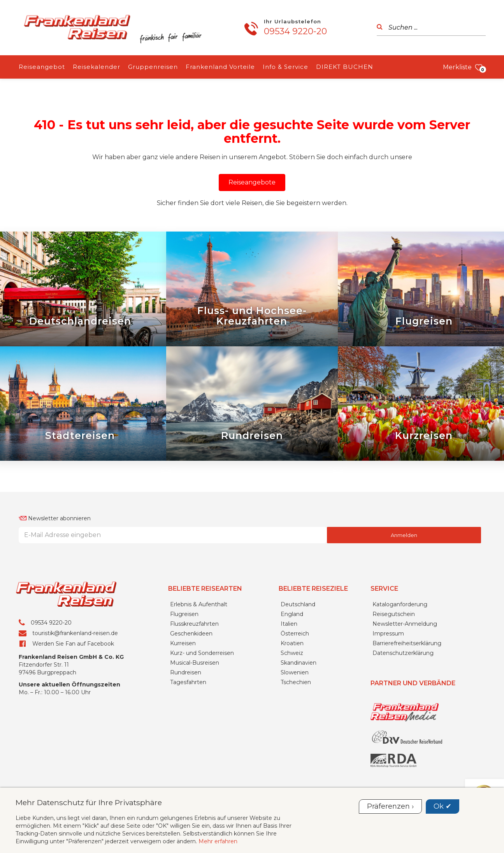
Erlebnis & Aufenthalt (199, 604)
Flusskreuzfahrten (194, 624)
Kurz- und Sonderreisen (202, 653)
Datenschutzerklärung (403, 653)
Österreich (295, 634)
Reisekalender (97, 67)
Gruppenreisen (153, 67)
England (292, 614)
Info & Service (285, 67)
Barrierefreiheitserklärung (407, 643)
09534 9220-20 (295, 31)
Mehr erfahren (218, 841)
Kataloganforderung (400, 604)
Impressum (388, 634)
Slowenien (295, 672)
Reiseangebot (42, 67)
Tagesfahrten (188, 682)
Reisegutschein (394, 614)
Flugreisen (184, 614)
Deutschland (298, 604)
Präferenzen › (390, 806)
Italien (289, 624)
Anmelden (404, 535)
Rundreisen (186, 672)
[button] (252, 183)
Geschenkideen (191, 634)
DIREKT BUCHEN (345, 67)
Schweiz (292, 653)
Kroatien (292, 643)
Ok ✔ (443, 806)
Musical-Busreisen (195, 663)
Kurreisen (183, 643)
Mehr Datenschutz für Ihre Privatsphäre (89, 802)
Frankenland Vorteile (220, 67)
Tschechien (296, 682)
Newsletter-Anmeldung (405, 624)
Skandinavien (299, 663)
